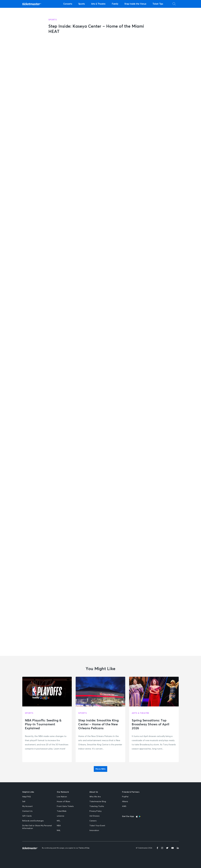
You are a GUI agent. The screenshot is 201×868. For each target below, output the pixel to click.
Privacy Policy (95, 811)
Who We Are (95, 797)
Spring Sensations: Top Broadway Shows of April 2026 (151, 724)
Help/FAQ (27, 797)
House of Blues (64, 802)
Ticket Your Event (97, 826)
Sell (24, 802)
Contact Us (27, 811)
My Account (27, 806)
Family (115, 4)
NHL (59, 830)
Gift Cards (27, 816)
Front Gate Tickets (65, 806)
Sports (82, 4)
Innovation (94, 830)
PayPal (125, 797)
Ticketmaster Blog (98, 802)
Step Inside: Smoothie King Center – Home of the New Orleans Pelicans (98, 724)
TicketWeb (62, 811)
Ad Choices (94, 816)
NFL (59, 821)
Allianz (125, 802)
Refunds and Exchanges (33, 821)
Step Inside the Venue (135, 4)
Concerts (68, 4)
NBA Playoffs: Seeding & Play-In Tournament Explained (43, 724)
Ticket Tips (158, 4)
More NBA (100, 769)
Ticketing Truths (97, 806)
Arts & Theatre (98, 4)
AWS (124, 806)
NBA (59, 826)
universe (61, 816)
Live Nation (62, 797)
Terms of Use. (84, 848)
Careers (93, 821)
